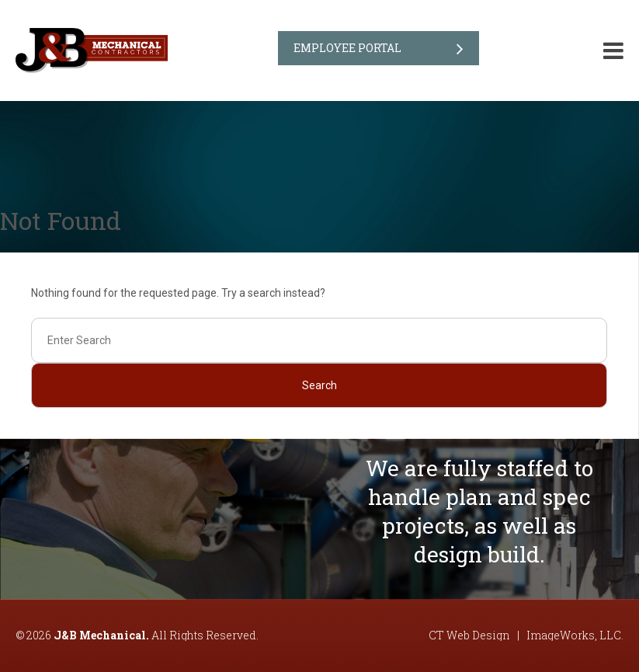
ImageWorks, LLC (574, 635)
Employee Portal (347, 48)
